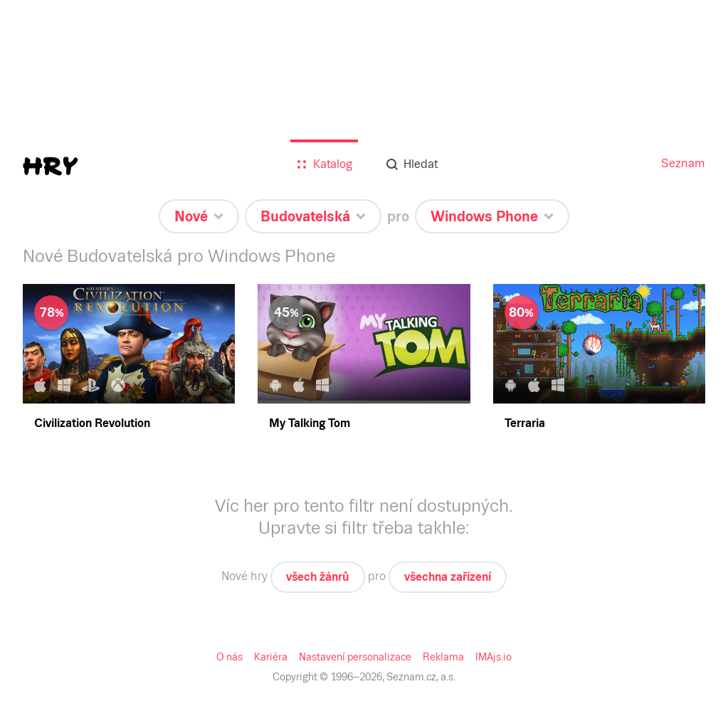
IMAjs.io (494, 657)
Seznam (683, 163)
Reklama (443, 657)
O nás (230, 657)
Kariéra (271, 657)
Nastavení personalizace (355, 657)
